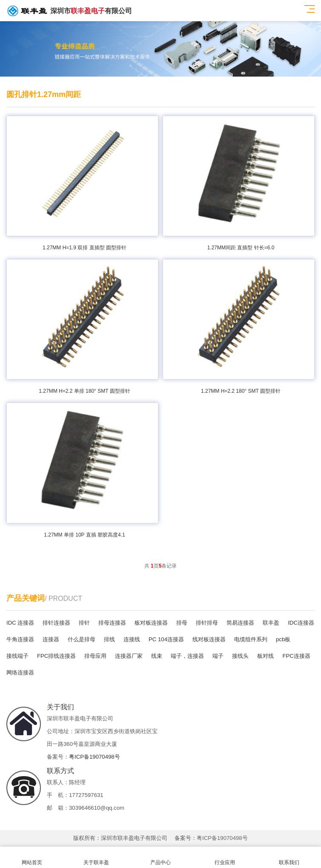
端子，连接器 (187, 656)
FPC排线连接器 (56, 656)
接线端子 (17, 656)
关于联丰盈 (96, 858)
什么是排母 (82, 639)
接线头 (240, 656)
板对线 (265, 656)
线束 (157, 656)
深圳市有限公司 (69, 11)
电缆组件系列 (251, 639)
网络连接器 (20, 672)
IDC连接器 (301, 623)
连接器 (51, 639)
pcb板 (283, 639)
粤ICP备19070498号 (95, 757)
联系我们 (289, 858)
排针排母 (207, 623)
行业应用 (225, 858)
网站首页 (32, 858)
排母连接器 (112, 623)
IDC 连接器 (20, 623)
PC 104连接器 (166, 639)
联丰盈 (271, 623)
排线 (109, 639)
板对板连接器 (151, 623)
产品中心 (161, 858)
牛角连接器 (20, 639)
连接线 (132, 639)
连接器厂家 (129, 656)
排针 (84, 623)
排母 (182, 623)
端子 (218, 656)
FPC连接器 (296, 656)
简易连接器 (240, 623)
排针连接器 (56, 623)
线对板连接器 (209, 639)
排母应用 (95, 656)
